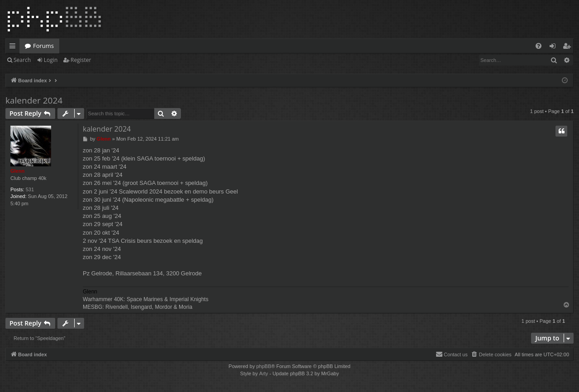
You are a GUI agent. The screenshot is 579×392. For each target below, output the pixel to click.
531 (30, 189)
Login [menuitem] (554, 47)
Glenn (17, 171)
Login (51, 60)
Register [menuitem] (569, 47)
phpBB (263, 366)
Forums (43, 46)
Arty (264, 373)
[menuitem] (539, 46)
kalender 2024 (34, 100)
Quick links (14, 47)
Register (81, 60)
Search (22, 60)
